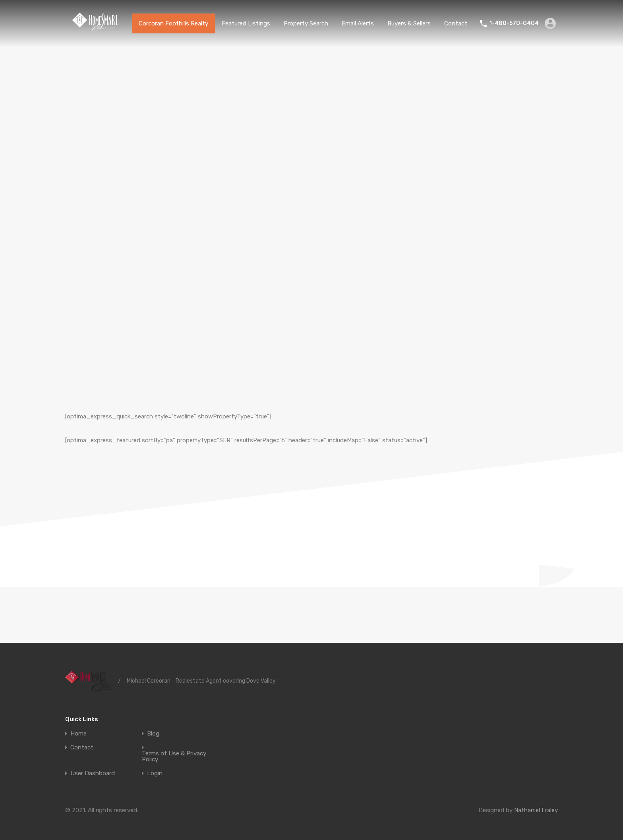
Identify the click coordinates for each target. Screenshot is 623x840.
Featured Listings (246, 23)
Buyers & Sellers (409, 23)
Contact (456, 23)
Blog (153, 734)
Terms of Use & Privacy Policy (174, 757)
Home (78, 734)
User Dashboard (93, 773)
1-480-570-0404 (514, 23)
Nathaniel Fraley (536, 810)
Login (155, 773)
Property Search (306, 23)
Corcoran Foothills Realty (173, 23)
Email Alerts (358, 23)
